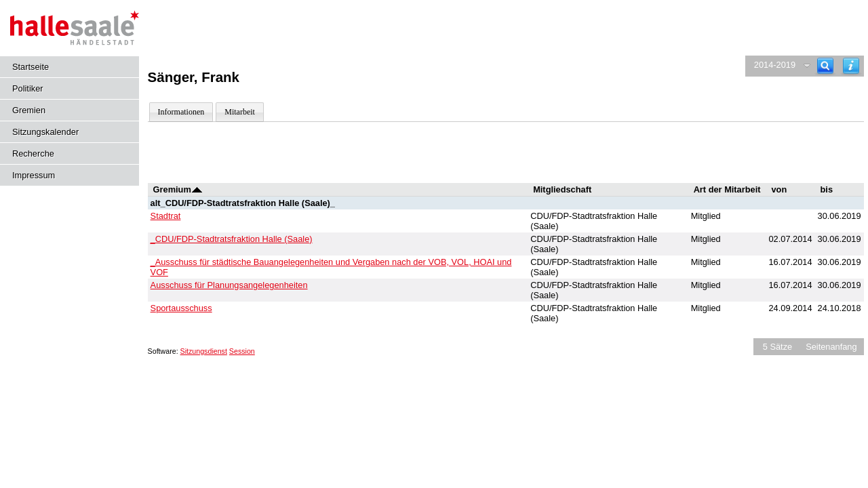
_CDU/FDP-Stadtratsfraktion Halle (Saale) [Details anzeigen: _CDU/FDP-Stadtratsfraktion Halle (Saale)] (232, 239)
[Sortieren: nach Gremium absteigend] (197, 189)
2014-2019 (775, 65)
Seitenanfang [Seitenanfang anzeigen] (831, 347)
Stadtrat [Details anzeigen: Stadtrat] (166, 216)
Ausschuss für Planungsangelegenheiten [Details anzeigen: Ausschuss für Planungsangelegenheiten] (229, 285)
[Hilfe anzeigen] (851, 66)
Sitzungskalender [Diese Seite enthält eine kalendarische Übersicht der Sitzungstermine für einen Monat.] (45, 132)
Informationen (181, 112)
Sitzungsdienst (204, 351)
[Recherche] (825, 66)
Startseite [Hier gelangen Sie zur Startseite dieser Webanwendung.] (31, 67)
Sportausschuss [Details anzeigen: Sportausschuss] (181, 308)
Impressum (34, 175)
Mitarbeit (240, 112)
